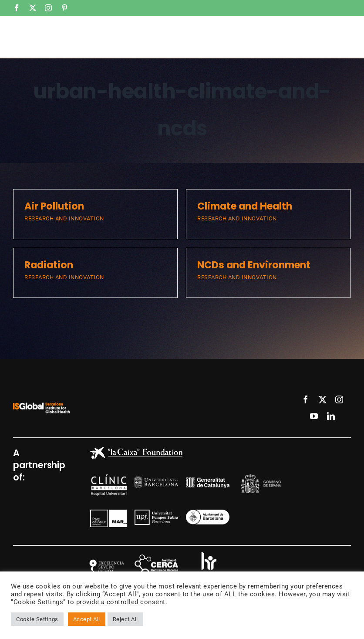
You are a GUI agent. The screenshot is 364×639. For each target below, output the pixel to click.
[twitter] (323, 399)
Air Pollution (54, 206)
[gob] (261, 477)
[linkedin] (331, 416)
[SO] (105, 556)
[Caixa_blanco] (136, 450)
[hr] (208, 553)
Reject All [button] (125, 619)
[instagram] (339, 399)
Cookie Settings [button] (37, 619)
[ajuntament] (208, 513)
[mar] (108, 513)
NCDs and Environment (254, 265)
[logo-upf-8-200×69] (156, 513)
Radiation (49, 265)
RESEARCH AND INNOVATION (64, 218)
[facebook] (306, 399)
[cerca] (156, 558)
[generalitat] (208, 481)
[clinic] (109, 478)
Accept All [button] (87, 619)
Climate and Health (245, 206)
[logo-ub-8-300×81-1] (156, 480)
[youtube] (314, 416)
